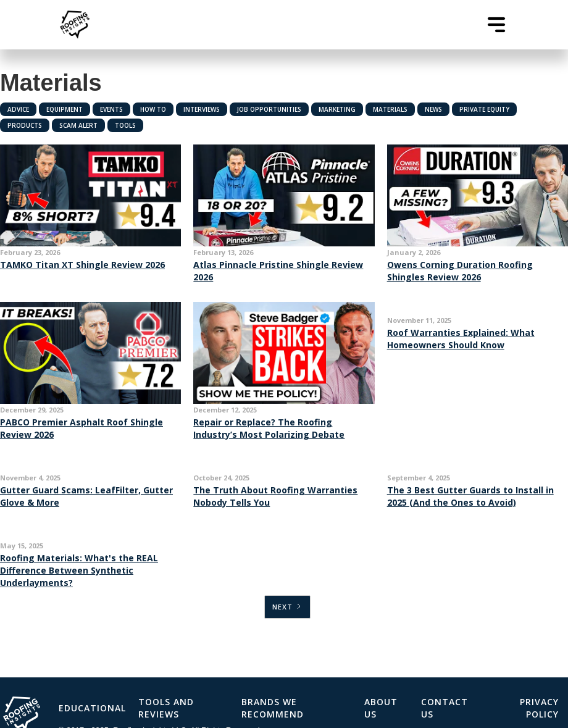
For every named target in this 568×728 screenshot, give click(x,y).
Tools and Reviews (166, 708)
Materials (390, 109)
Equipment (65, 109)
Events (111, 109)
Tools (125, 125)
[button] (496, 25)
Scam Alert (78, 125)
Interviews (202, 109)
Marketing (337, 109)
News (433, 109)
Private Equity (484, 109)
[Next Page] (287, 607)
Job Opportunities (269, 109)
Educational (92, 708)
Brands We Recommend (273, 708)
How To (153, 109)
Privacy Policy (539, 708)
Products (25, 125)
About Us (381, 708)
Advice (18, 109)
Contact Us (445, 708)
